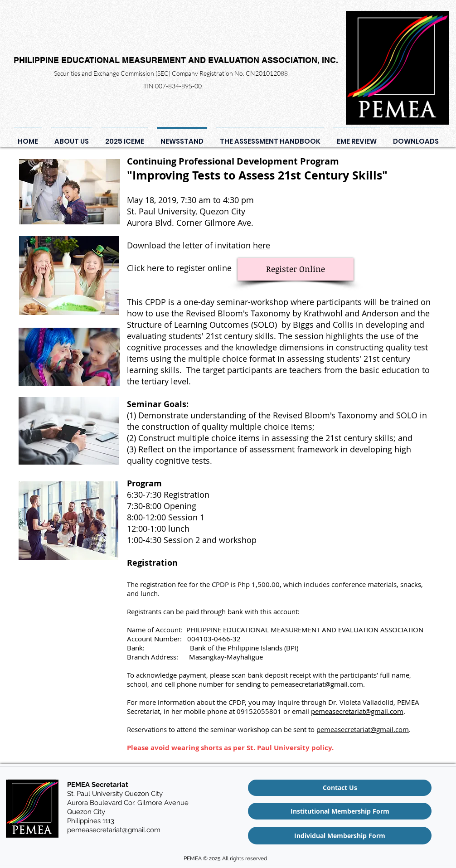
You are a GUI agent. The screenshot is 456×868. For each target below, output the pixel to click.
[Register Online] (296, 269)
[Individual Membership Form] (340, 836)
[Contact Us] (340, 788)
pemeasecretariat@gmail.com (317, 684)
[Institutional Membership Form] (340, 811)
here (262, 245)
